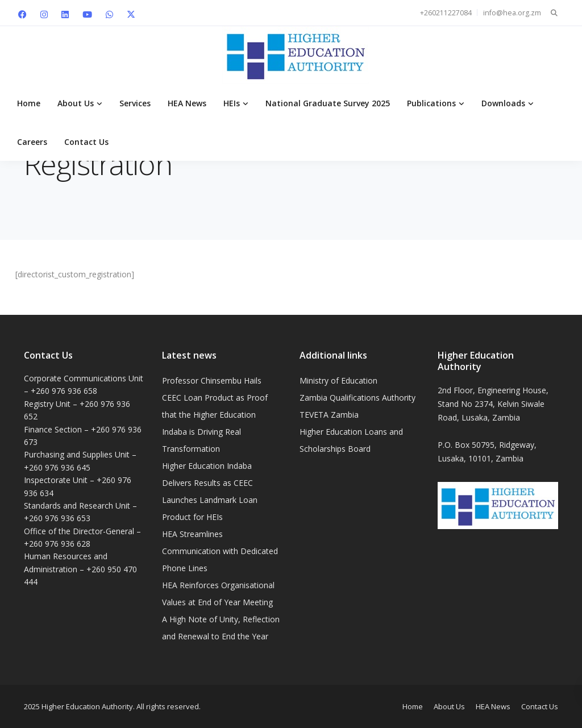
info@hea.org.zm (512, 13)
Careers (32, 142)
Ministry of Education (338, 380)
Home (29, 103)
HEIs (232, 103)
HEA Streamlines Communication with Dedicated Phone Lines (220, 551)
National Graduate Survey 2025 (328, 103)
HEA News (187, 103)
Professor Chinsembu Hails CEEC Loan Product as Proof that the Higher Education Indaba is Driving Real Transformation (215, 415)
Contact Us (86, 142)
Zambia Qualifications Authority (357, 398)
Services (135, 103)
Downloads (503, 103)
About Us (76, 103)
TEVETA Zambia (329, 415)
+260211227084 (446, 13)
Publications (431, 103)
